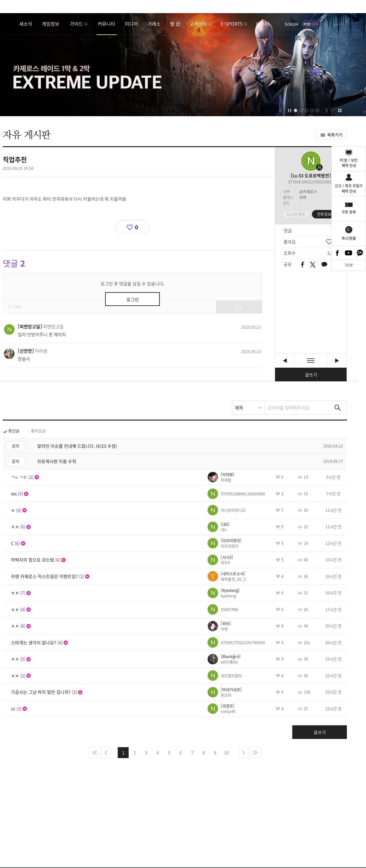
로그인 (292, 24)
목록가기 (335, 135)
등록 (239, 307)
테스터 (263, 24)
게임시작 (345, 24)
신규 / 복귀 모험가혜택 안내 (349, 188)
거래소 (154, 24)
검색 (338, 408)
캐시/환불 (349, 238)
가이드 (76, 24)
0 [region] (137, 227)
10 (226, 753)
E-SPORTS (232, 24)
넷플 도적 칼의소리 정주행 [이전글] (285, 360)
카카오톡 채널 (360, 253)
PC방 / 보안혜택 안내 (349, 163)
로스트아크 (10, 24)
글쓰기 (311, 375)
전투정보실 (326, 214)
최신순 (14, 431)
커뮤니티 (107, 24)
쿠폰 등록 (349, 212)
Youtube (349, 253)
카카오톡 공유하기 (324, 265)
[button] (281, 110)
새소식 (26, 24)
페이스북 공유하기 (302, 265)
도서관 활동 (296, 214)
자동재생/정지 (290, 110)
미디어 (131, 24)
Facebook (337, 253)
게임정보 (51, 24)
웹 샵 (175, 24)
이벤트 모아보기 (340, 110)
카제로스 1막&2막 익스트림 (183, 65)
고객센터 (198, 24)
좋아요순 (39, 431)
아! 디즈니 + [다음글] (337, 360)
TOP (349, 265)
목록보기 (311, 360)
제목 (239, 408)
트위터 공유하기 (313, 265)
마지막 (255, 753)
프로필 (311, 161)
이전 (106, 753)
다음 (244, 753)
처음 (95, 753)
